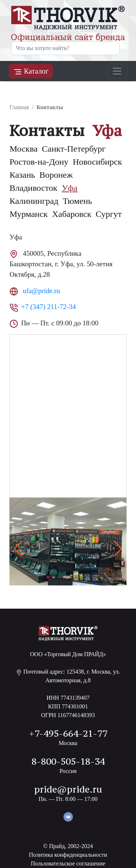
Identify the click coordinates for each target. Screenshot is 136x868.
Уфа (69, 188)
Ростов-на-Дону (39, 162)
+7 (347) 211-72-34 (48, 307)
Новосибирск (97, 162)
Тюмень (77, 201)
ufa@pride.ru (40, 291)
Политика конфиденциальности (68, 855)
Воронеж (56, 175)
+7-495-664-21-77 (68, 733)
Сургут (109, 214)
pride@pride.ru (68, 789)
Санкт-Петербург (74, 149)
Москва (23, 149)
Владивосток (33, 188)
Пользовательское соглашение (68, 863)
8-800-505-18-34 (68, 761)
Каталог (31, 72)
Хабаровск (71, 214)
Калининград (34, 201)
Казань (22, 175)
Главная (19, 107)
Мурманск (28, 214)
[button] (118, 549)
